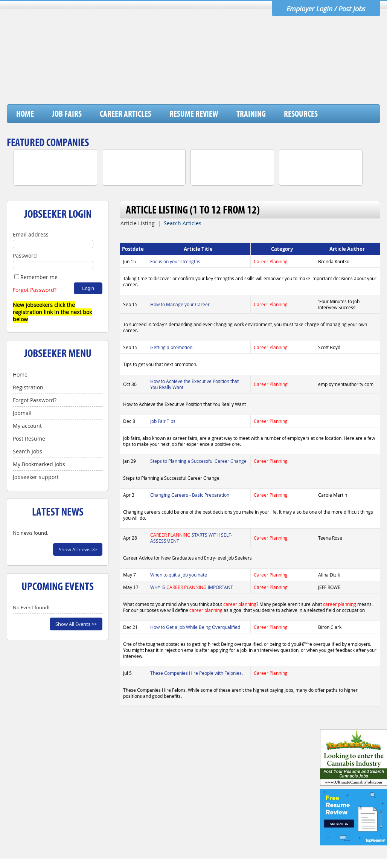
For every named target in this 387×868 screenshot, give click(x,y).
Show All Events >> (76, 624)
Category (283, 249)
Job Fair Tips (163, 421)
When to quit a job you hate (179, 575)
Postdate (133, 249)
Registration (28, 387)
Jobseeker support (36, 477)
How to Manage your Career (180, 304)
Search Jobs (27, 451)
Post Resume (29, 439)
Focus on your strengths (175, 261)
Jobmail (22, 413)
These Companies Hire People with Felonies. (197, 673)
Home (25, 114)
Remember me (36, 277)
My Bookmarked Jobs (39, 464)
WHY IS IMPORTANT (192, 587)
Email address (31, 234)
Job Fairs (67, 114)
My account (27, 426)
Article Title (199, 249)
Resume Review (194, 114)
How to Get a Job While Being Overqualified (195, 627)
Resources (301, 114)
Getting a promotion (171, 347)
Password (25, 256)
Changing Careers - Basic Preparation (190, 495)
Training (251, 114)
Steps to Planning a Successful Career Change (198, 461)
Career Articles (126, 114)
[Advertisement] (243, 85)
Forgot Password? (35, 290)
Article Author (348, 249)
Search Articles (183, 223)
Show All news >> (78, 549)
